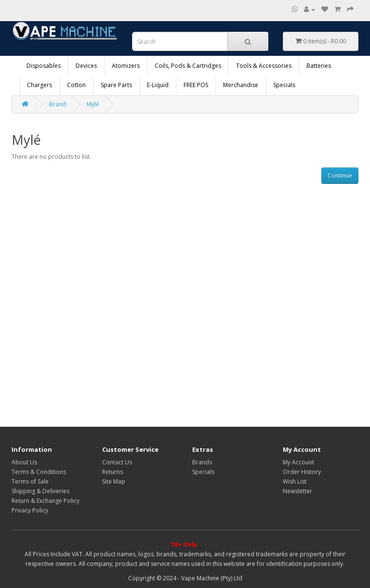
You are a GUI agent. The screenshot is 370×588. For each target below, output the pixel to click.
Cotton (76, 85)
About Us (24, 462)
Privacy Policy (30, 510)
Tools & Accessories (264, 66)
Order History (302, 472)
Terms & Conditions (39, 472)
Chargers (40, 85)
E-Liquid (158, 85)
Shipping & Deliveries (40, 491)
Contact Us (117, 462)
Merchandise (241, 85)
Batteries (319, 66)
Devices (86, 66)
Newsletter (297, 491)
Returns (112, 472)
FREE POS (196, 85)
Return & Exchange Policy (46, 501)
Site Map (114, 481)
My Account (298, 462)
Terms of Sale (30, 481)
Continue (340, 175)
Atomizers (126, 66)
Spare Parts (116, 85)
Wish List (295, 481)
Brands (202, 462)
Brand (58, 104)
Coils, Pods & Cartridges (188, 66)
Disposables (44, 66)
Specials (284, 85)
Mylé (93, 104)
